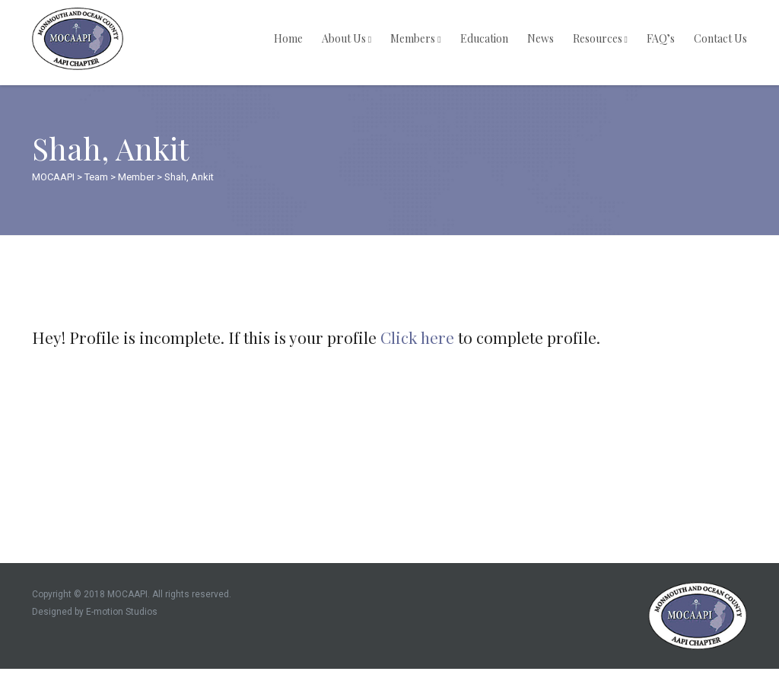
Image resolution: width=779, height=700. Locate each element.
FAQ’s (661, 38)
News (541, 38)
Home (288, 38)
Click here (417, 337)
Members (415, 38)
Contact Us (720, 38)
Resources (600, 38)
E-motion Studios (122, 612)
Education (484, 38)
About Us (347, 38)
